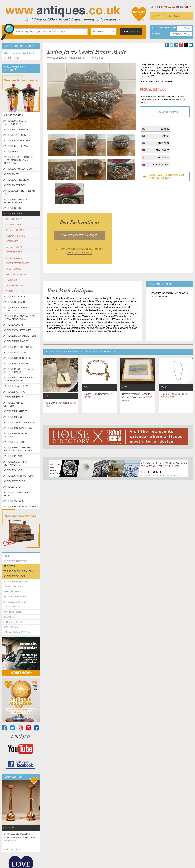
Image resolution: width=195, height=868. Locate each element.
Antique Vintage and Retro (16, 494)
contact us (11, 627)
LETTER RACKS (14, 247)
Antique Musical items (18, 428)
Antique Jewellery (16, 386)
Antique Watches (14, 501)
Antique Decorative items (20, 336)
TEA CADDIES (13, 280)
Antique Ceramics (15, 302)
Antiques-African (15, 135)
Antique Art (11, 174)
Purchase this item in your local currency (166, 176)
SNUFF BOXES (13, 269)
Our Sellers (11, 592)
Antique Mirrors (14, 417)
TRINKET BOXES (14, 286)
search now (131, 31)
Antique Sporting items (19, 476)
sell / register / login (166, 16)
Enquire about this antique (80, 235)
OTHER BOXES (14, 258)
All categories (13, 115)
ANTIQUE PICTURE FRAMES (19, 347)
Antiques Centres (15, 602)
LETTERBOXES (14, 252)
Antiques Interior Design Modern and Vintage (20, 379)
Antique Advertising (16, 130)
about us (9, 617)
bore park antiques (80, 222)
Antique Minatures (15, 411)
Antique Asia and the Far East (19, 192)
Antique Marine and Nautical (16, 435)
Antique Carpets (14, 297)
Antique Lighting (14, 392)
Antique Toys (12, 487)
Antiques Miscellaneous (19, 422)
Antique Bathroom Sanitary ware (15, 201)
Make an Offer (168, 112)
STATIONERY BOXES (17, 274)
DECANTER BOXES (16, 230)
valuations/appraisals (18, 632)
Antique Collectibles (17, 330)
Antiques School (14, 576)
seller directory (15, 597)
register (9, 566)
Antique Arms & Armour (18, 169)
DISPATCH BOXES (15, 236)
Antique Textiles (14, 481)
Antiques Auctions (15, 561)
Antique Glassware (16, 364)
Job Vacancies (12, 622)
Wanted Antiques (14, 586)
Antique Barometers (17, 141)
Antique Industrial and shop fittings (18, 371)
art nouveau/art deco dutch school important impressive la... (20, 838)
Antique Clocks (14, 325)
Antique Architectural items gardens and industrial (18, 160)
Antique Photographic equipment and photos (18, 449)
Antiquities (11, 152)
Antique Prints (13, 456)
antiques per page (164, 28)
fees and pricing (14, 607)
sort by (157, 34)
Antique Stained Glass (18, 358)
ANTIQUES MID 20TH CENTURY (15, 404)
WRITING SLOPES (15, 291)
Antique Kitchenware (17, 146)
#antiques (21, 736)
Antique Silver (13, 470)
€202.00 (165, 136)
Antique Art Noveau (16, 180)
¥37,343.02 (163, 158)
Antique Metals (13, 397)
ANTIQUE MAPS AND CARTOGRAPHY (15, 122)
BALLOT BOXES (14, 219)
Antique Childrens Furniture (15, 309)
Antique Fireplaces (16, 341)
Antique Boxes (13, 214)
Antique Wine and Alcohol (20, 507)
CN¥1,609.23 (162, 150)
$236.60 (165, 129)
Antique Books (13, 208)
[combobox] (104, 32)
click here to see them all (80, 253)
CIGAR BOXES (13, 225)
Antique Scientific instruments (15, 463)
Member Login (12, 58)
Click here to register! (19, 53)
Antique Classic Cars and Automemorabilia (20, 318)
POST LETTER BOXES (17, 263)
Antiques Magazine (16, 582)
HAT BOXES (12, 241)
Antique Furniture (15, 352)
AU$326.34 (163, 143)
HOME (7, 556)
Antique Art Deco (15, 185)
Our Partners (12, 612)
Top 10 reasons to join (18, 571)
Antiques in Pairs (14, 442)
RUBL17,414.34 (161, 165)
